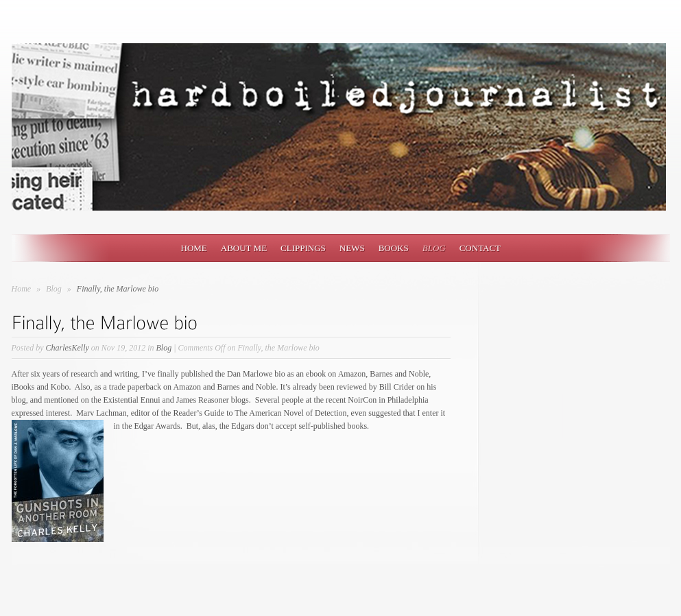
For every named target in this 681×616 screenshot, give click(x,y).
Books (394, 248)
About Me (244, 248)
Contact (480, 248)
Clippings (303, 248)
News (352, 248)
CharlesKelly (68, 348)
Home (194, 248)
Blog (434, 248)
